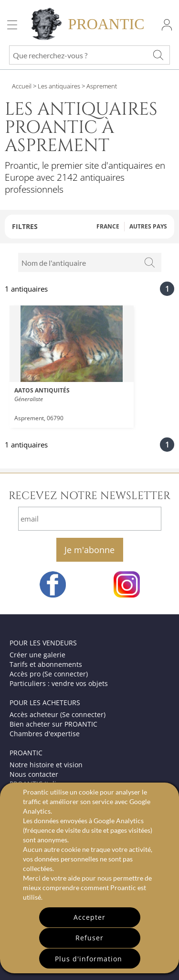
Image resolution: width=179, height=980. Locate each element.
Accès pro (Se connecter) (49, 674)
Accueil (22, 86)
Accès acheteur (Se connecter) (58, 714)
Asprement (101, 86)
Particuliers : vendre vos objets (59, 683)
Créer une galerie (37, 655)
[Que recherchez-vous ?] (158, 55)
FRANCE (108, 226)
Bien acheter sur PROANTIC (53, 724)
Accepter (89, 917)
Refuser (89, 938)
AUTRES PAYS (148, 226)
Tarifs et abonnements (46, 664)
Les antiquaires (59, 86)
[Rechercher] (149, 262)
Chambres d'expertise (45, 734)
